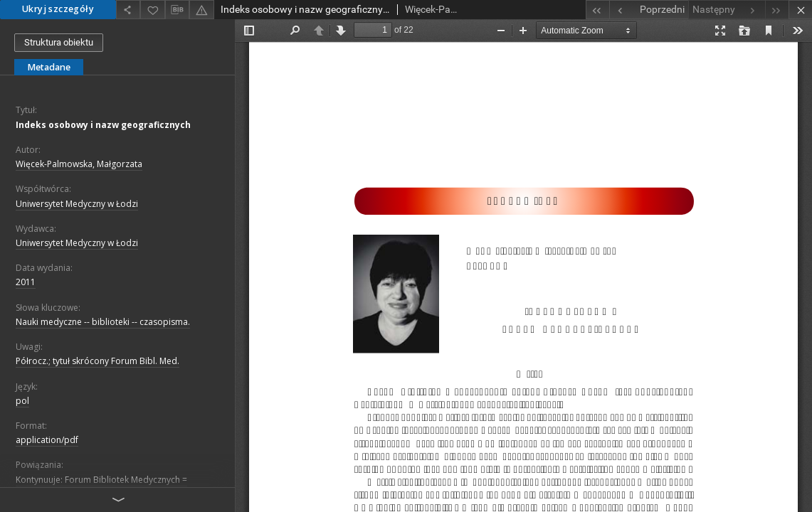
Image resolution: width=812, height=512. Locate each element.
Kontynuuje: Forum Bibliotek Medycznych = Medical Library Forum (101, 486)
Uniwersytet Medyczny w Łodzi (77, 204)
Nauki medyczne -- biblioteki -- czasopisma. (103, 322)
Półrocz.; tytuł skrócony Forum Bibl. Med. (97, 361)
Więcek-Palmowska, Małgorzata (79, 164)
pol (22, 401)
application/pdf (47, 440)
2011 (26, 282)
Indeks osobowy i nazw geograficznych (103, 125)
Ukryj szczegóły (58, 9)
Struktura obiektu (59, 42)
